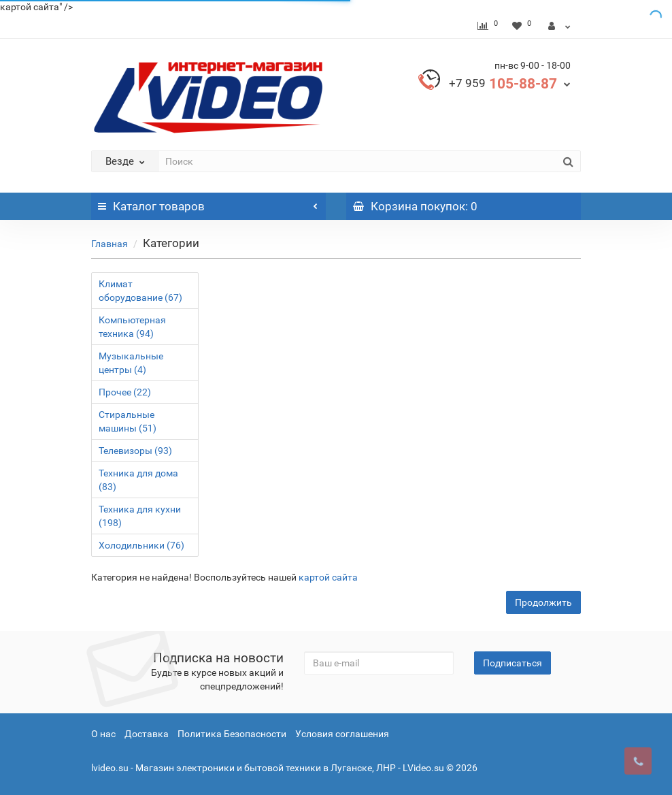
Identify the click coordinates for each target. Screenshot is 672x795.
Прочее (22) (125, 392)
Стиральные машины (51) (128, 421)
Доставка (147, 734)
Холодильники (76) (141, 545)
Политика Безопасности (232, 734)
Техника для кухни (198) (140, 516)
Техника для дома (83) (138, 480)
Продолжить (543, 602)
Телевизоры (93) (135, 451)
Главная (110, 244)
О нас (103, 734)
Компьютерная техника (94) (132, 327)
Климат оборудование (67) (140, 291)
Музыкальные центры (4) (131, 363)
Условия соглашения (342, 734)
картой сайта (328, 577)
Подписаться (513, 663)
